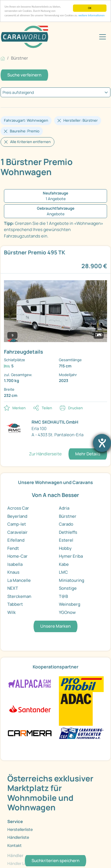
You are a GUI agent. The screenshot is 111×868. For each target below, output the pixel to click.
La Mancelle (19, 580)
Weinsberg (70, 604)
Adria (64, 508)
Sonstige (68, 588)
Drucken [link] (76, 408)
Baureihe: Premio (25, 131)
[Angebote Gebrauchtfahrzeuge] (55, 211)
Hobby (65, 548)
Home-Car (17, 556)
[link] (55, 324)
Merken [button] (19, 408)
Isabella (15, 564)
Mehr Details (88, 454)
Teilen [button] (47, 408)
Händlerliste (18, 837)
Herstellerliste (20, 829)
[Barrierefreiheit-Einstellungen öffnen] (102, 443)
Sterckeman (19, 596)
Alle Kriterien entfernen (30, 142)
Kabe (64, 564)
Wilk (12, 612)
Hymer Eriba (71, 556)
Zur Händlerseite (45, 454)
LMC (63, 572)
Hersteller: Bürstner (81, 120)
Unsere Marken (55, 626)
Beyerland (17, 516)
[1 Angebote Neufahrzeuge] (55, 196)
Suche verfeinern (24, 75)
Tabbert (15, 604)
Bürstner (68, 516)
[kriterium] (55, 92)
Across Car (18, 508)
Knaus (13, 572)
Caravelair (17, 532)
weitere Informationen (91, 15)
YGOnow (67, 612)
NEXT (13, 588)
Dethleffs (68, 532)
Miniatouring (72, 580)
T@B (63, 596)
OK (90, 8)
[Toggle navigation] (103, 37)
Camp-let (17, 524)
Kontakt (15, 845)
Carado (66, 524)
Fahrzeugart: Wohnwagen (26, 120)
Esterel (66, 540)
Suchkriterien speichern (55, 861)
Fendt (13, 548)
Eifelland (16, 540)
